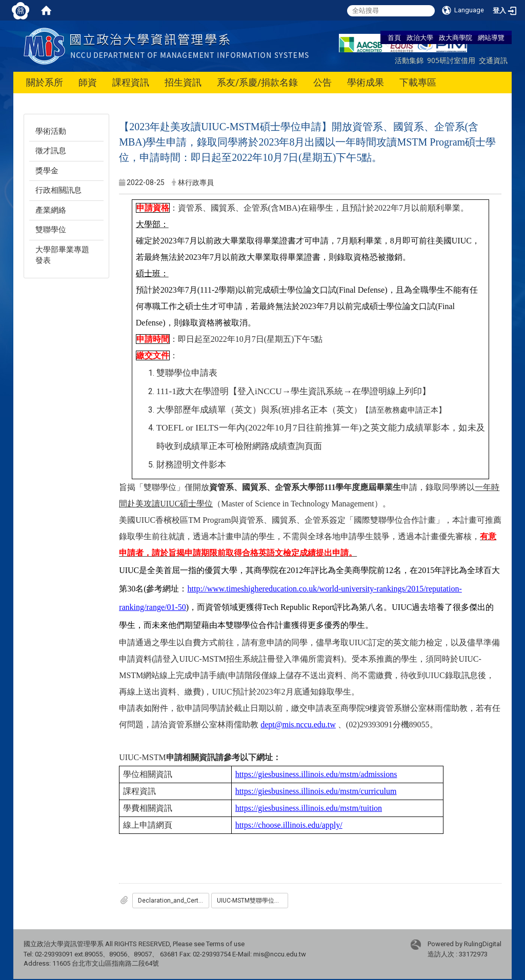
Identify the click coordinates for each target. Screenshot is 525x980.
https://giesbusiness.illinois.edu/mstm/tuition (309, 808)
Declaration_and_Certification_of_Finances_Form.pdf (174, 901)
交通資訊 (493, 60)
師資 (88, 82)
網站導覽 (491, 37)
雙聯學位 (51, 230)
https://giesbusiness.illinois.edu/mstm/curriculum (316, 791)
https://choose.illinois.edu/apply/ (289, 825)
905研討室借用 (451, 60)
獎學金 (47, 171)
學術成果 (366, 82)
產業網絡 (51, 210)
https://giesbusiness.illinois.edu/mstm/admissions (316, 774)
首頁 (394, 37)
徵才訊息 (51, 151)
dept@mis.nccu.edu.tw (298, 724)
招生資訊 (183, 82)
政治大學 (420, 37)
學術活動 (51, 131)
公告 (322, 82)
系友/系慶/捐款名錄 (257, 82)
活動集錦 (409, 60)
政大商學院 (456, 37)
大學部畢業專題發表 (62, 255)
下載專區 (418, 82)
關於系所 (45, 82)
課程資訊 (131, 82)
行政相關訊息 (58, 190)
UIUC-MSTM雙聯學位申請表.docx (253, 901)
